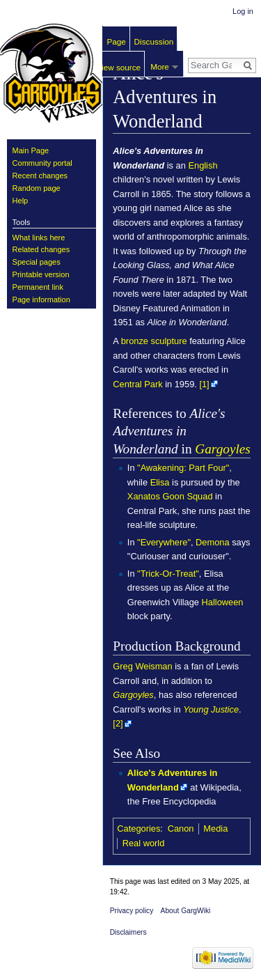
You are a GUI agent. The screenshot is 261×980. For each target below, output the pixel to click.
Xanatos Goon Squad (170, 496)
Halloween (223, 602)
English (203, 165)
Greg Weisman (142, 666)
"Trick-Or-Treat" (168, 574)
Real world (144, 843)
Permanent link (38, 287)
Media (215, 829)
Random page (37, 188)
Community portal (42, 163)
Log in (243, 11)
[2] (118, 723)
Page (117, 41)
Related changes (41, 249)
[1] (204, 384)
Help (21, 201)
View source (118, 67)
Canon (181, 829)
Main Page (31, 150)
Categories (139, 829)
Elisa (160, 482)
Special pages (37, 262)
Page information (41, 300)
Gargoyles (222, 449)
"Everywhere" (164, 542)
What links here (39, 238)
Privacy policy (132, 911)
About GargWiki (186, 911)
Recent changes (40, 176)
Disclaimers (128, 932)
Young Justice (211, 709)
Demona (213, 542)
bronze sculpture (154, 341)
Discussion (154, 41)
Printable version (41, 274)
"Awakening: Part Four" (183, 468)
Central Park (137, 384)
